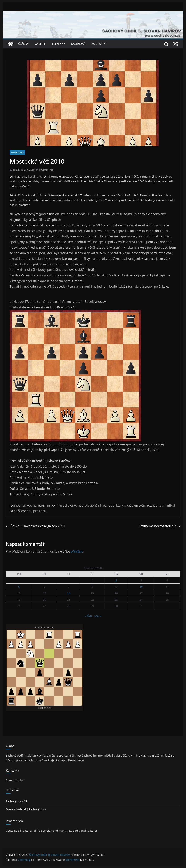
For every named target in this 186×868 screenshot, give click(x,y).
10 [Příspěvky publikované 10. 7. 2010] (141, 587)
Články (23, 44)
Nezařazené (17, 152)
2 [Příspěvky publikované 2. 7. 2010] (116, 580)
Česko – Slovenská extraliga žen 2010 (35, 526)
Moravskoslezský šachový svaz (26, 809)
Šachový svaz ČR (17, 801)
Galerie (40, 44)
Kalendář (78, 44)
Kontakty (99, 44)
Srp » (98, 616)
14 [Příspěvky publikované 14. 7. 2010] (69, 593)
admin (16, 170)
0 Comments (45, 170)
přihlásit (77, 551)
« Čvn (89, 616)
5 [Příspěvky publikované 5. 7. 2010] (19, 587)
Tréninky (58, 44)
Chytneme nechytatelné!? (159, 526)
